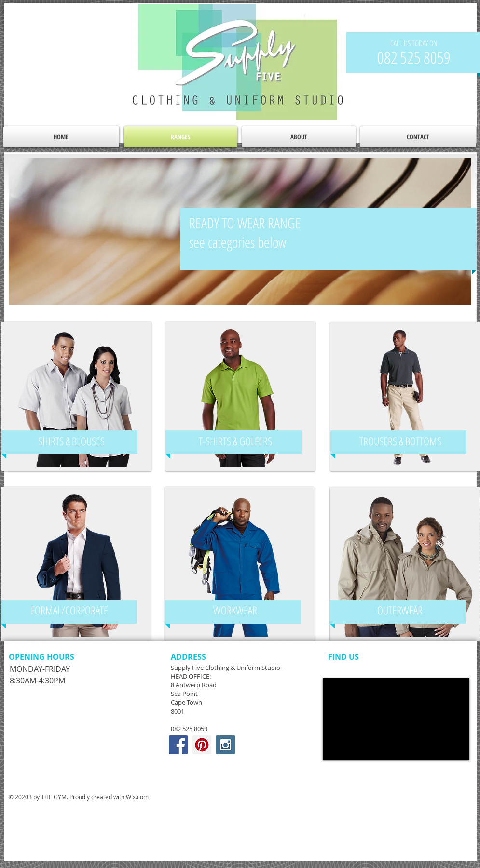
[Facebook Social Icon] (178, 745)
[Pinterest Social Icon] (202, 745)
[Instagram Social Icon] (226, 745)
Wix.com (137, 797)
